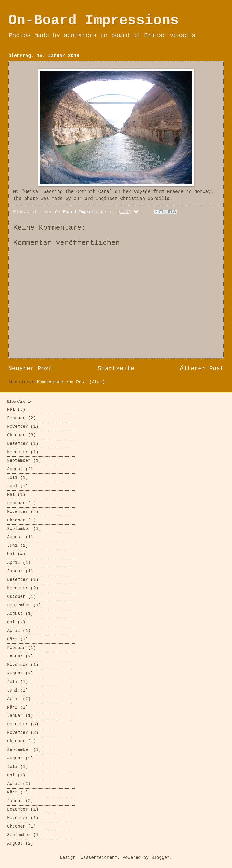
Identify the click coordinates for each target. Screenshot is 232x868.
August (15, 469)
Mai (11, 410)
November (18, 427)
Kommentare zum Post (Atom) (71, 382)
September (19, 461)
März (12, 639)
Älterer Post (202, 369)
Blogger (160, 858)
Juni (12, 486)
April (14, 563)
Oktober (16, 435)
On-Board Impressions (94, 20)
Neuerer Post (30, 369)
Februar (16, 418)
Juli (12, 478)
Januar (15, 571)
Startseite (116, 369)
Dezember (18, 444)
